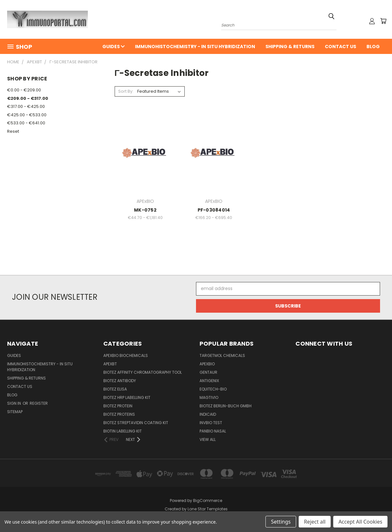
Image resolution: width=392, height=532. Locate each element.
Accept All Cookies (360, 522)
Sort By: (126, 91)
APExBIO (207, 364)
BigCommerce (208, 501)
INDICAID (208, 414)
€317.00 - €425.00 (26, 106)
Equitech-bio (213, 389)
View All (208, 439)
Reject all (315, 522)
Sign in (15, 403)
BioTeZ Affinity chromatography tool (143, 372)
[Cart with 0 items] (383, 21)
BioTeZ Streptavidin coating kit (136, 423)
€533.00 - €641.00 (26, 123)
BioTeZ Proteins (119, 414)
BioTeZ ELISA (115, 389)
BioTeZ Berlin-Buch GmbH (226, 406)
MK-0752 (145, 210)
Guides (113, 47)
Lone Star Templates (208, 509)
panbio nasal (213, 431)
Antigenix (209, 381)
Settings (281, 522)
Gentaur (208, 372)
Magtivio (209, 397)
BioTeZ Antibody (120, 381)
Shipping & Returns (290, 47)
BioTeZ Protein (118, 406)
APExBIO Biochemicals (126, 355)
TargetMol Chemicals (222, 355)
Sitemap (15, 412)
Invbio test (211, 423)
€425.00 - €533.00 (27, 115)
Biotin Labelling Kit (123, 431)
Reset (13, 131)
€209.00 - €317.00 (28, 98)
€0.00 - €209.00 (24, 90)
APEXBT (110, 364)
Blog (373, 47)
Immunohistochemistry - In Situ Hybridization (195, 47)
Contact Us (340, 47)
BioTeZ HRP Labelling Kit (127, 397)
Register (39, 403)
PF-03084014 (214, 210)
